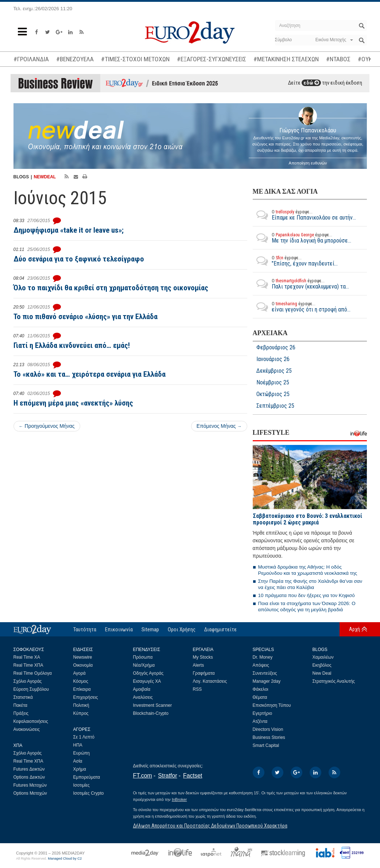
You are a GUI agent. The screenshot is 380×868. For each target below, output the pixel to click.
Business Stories (269, 737)
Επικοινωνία (119, 629)
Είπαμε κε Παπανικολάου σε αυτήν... (304, 215)
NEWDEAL (45, 177)
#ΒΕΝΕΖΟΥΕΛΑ (75, 59)
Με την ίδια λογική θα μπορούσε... (302, 238)
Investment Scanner (153, 705)
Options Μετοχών (30, 793)
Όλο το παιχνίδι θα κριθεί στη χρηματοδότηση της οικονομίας (111, 288)
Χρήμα (80, 769)
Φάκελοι (261, 689)
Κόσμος (81, 681)
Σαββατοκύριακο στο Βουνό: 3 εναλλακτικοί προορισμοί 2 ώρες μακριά (307, 519)
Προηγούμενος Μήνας (47, 426)
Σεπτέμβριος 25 (275, 406)
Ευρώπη (82, 753)
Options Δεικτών (29, 777)
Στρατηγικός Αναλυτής (334, 681)
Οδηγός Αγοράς (148, 673)
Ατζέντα (260, 721)
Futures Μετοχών (30, 785)
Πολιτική (81, 705)
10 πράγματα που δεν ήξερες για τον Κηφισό (307, 595)
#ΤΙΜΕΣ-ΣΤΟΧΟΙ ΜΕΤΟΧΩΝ (135, 59)
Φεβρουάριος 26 (276, 348)
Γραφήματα (204, 673)
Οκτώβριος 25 (273, 394)
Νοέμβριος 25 (273, 383)
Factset (193, 776)
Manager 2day (267, 681)
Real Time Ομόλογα (33, 673)
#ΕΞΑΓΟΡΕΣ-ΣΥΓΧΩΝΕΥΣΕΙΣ (212, 59)
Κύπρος (81, 713)
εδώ (311, 83)
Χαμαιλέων (323, 657)
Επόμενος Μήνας (219, 426)
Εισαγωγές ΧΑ (147, 681)
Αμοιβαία (142, 689)
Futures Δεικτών (29, 769)
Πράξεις (21, 713)
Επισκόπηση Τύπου (272, 705)
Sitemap (150, 629)
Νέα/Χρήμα (144, 665)
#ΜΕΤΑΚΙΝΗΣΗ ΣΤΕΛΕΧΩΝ (286, 59)
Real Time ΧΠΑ (28, 665)
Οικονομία (83, 665)
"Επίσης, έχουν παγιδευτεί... (295, 261)
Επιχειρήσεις (86, 697)
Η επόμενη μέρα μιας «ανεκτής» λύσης (73, 403)
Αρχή (354, 629)
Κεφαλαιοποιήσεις (31, 721)
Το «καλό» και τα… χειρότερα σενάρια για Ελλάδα (90, 374)
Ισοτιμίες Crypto (89, 793)
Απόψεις (261, 665)
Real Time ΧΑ (27, 657)
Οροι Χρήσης (182, 629)
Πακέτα (20, 705)
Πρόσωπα (143, 657)
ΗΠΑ (78, 745)
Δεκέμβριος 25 (274, 371)
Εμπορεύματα (87, 777)
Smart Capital (266, 745)
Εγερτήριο (263, 713)
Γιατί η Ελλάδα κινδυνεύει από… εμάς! (72, 345)
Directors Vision (268, 729)
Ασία (78, 761)
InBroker (179, 799)
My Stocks (203, 657)
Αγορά (80, 673)
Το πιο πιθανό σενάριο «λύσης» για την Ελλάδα (86, 317)
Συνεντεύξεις (265, 673)
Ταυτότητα (85, 629)
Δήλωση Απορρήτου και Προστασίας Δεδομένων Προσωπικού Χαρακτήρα (210, 826)
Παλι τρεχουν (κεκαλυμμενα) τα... (301, 284)
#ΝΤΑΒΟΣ (338, 59)
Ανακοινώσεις (27, 729)
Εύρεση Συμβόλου (31, 689)
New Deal (322, 673)
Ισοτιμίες (82, 785)
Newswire (83, 657)
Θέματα (260, 697)
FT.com (143, 776)
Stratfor (167, 776)
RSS (197, 689)
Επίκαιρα (82, 689)
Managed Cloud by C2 (65, 859)
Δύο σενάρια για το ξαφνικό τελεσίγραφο (79, 259)
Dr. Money (263, 657)
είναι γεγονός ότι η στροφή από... (302, 307)
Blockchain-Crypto (151, 713)
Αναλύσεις (143, 697)
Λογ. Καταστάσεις (210, 681)
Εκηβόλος (322, 665)
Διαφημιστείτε (220, 629)
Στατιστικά (23, 697)
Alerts (199, 665)
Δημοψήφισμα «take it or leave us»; (69, 230)
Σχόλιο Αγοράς (28, 681)
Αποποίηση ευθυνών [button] (308, 163)
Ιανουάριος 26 (273, 359)
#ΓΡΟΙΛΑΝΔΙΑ (31, 59)
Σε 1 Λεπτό (84, 737)
